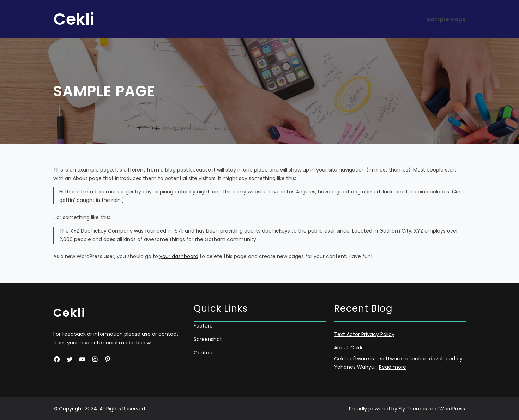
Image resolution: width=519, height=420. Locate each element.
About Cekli (348, 348)
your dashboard (179, 256)
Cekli (74, 19)
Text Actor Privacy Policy (364, 334)
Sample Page (446, 19)
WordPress (452, 409)
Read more (393, 367)
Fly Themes (413, 409)
